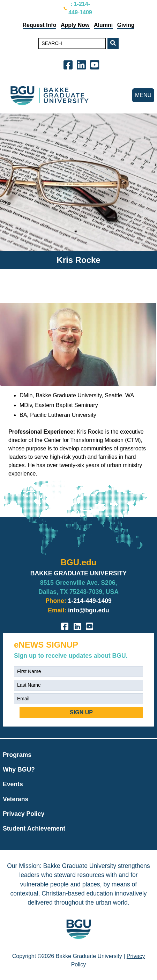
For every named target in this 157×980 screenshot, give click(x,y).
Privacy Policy (24, 814)
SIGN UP (81, 712)
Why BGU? (19, 769)
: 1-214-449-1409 (80, 8)
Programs (17, 755)
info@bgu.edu (89, 610)
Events (13, 784)
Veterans (16, 799)
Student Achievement (34, 828)
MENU (143, 95)
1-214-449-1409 (90, 601)
